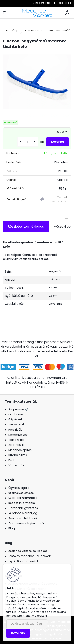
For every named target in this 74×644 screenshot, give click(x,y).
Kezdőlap (12, 30)
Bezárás (18, 633)
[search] (67, 13)
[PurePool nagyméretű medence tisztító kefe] (37, 84)
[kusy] (28, 142)
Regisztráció (64, 3)
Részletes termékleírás (26, 226)
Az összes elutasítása (27, 624)
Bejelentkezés (43, 3)
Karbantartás (34, 30)
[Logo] (37, 13)
